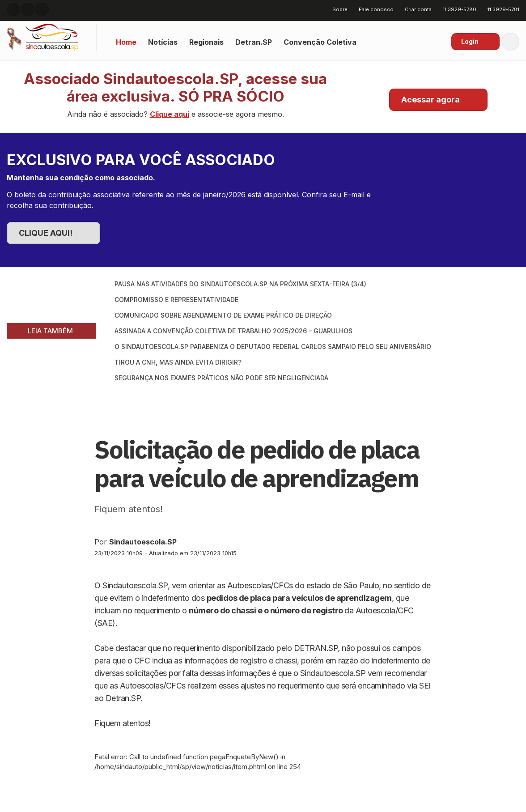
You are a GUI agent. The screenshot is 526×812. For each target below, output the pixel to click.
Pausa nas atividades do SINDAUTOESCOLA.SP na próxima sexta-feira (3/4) (240, 284)
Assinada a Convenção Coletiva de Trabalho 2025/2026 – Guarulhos (233, 331)
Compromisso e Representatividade (176, 300)
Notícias (163, 42)
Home (126, 42)
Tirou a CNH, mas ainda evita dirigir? (178, 362)
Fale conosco (373, 9)
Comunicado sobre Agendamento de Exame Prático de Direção (223, 315)
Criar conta (415, 9)
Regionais (206, 42)
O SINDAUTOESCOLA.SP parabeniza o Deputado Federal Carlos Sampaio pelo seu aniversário (273, 346)
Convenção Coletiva (320, 42)
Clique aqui (170, 114)
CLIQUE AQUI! (46, 233)
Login (470, 41)
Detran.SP (254, 42)
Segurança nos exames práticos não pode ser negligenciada (221, 378)
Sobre (337, 9)
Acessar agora (431, 100)
